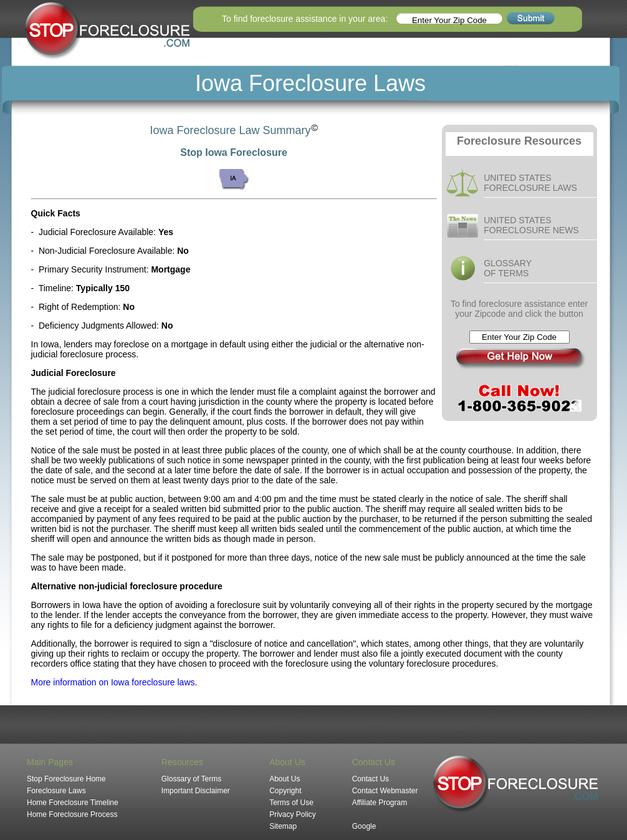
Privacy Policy (293, 814)
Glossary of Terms (191, 779)
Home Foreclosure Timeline (73, 803)
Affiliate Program (380, 803)
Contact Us (371, 779)
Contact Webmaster (385, 791)
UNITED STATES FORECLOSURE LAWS (530, 183)
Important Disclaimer (196, 791)
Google (364, 826)
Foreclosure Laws (56, 791)
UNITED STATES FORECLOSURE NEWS (531, 225)
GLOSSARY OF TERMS (508, 268)
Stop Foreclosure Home (66, 779)
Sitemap (283, 826)
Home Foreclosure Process (72, 814)
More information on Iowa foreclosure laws (113, 682)
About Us (285, 779)
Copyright (285, 791)
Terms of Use (291, 803)
